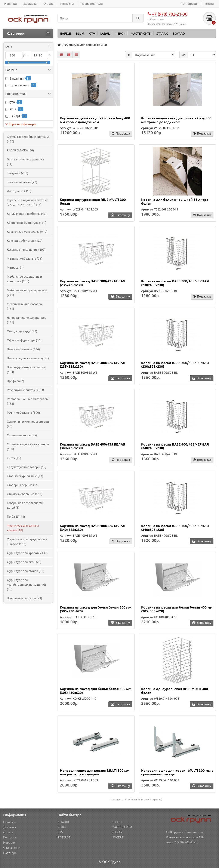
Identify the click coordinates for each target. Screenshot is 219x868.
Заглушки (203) (18, 173)
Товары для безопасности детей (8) (25, 505)
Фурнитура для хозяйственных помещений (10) (26, 584)
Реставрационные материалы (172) (28, 401)
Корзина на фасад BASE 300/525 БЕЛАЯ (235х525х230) (93, 364)
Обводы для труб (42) (22, 331)
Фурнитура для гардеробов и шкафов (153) (27, 541)
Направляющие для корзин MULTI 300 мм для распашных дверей (95, 772)
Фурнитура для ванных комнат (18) (23, 528)
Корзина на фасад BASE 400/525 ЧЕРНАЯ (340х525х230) (175, 527)
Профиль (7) (16, 381)
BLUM (80, 33)
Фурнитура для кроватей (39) (27, 553)
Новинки (9, 822)
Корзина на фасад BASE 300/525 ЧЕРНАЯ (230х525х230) (175, 364)
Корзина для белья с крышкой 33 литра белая (175, 201)
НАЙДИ (15, 116)
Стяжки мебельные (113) (25, 494)
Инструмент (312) (19, 191)
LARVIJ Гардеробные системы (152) (28, 139)
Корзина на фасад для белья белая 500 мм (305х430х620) (96, 690)
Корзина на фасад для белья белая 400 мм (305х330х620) (177, 609)
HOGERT (118, 837)
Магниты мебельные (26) (25, 258)
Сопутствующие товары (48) (27, 467)
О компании (12, 847)
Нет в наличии (19, 85)
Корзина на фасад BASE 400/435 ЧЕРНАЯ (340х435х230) (175, 446)
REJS (13, 109)
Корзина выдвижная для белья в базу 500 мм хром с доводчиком (176, 120)
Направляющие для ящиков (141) (27, 320)
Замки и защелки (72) (22, 182)
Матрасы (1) (15, 267)
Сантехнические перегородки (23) (28, 424)
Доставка (10, 827)
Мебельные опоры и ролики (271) (27, 292)
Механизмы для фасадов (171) (24, 306)
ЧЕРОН (121, 33)
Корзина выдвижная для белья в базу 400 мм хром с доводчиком (95, 120)
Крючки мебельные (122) (25, 240)
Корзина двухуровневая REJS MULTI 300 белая (93, 201)
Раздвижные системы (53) (25, 390)
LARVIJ (105, 33)
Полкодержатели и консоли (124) (26, 369)
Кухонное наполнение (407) (26, 249)
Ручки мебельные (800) (23, 412)
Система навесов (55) (22, 435)
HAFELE (65, 33)
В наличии (16, 78)
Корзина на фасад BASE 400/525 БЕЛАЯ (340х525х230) (93, 527)
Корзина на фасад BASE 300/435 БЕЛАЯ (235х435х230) (93, 283)
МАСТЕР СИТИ (141, 33)
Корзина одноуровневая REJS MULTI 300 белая (175, 690)
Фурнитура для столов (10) (26, 571)
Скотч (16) (14, 458)
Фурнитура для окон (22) (24, 562)
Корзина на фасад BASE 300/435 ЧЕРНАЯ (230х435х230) (175, 283)
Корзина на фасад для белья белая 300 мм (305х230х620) (96, 609)
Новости (9, 842)
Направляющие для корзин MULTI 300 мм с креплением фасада (177, 772)
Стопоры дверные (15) (23, 485)
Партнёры (10, 853)
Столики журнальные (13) (25, 476)
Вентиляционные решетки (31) (26, 161)
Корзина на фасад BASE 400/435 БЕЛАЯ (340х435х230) (93, 446)
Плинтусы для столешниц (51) (28, 358)
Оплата (8, 832)
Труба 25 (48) (16, 516)
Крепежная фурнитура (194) (27, 222)
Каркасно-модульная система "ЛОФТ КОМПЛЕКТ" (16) (27, 202)
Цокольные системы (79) (24, 598)
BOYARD (179, 33)
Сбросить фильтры (21, 124)
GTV (92, 33)
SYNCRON (64, 837)
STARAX (162, 33)
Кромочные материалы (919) (27, 231)
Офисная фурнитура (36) (24, 340)
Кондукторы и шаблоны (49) (27, 213)
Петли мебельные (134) (23, 349)
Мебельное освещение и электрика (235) (24, 279)
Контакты (10, 837)
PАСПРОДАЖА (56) (20, 150)
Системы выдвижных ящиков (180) (28, 446)
